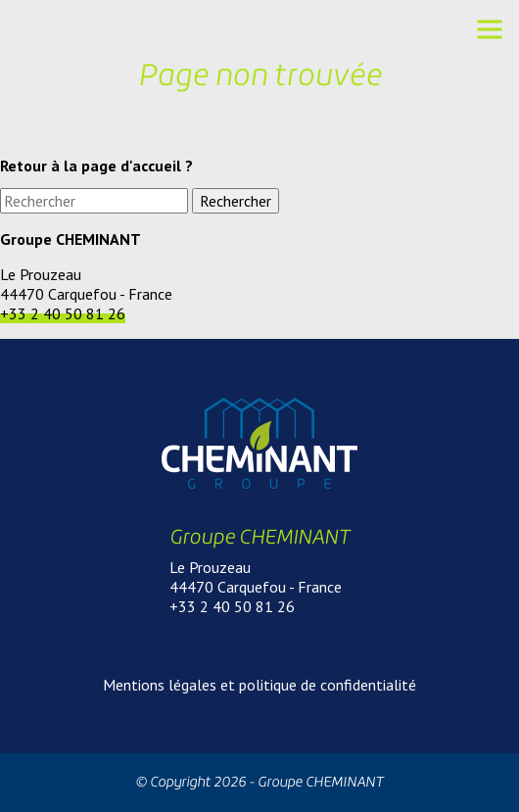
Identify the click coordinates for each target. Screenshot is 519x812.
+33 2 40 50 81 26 (63, 313)
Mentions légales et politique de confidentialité (259, 685)
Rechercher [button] (236, 201)
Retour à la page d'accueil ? (96, 166)
